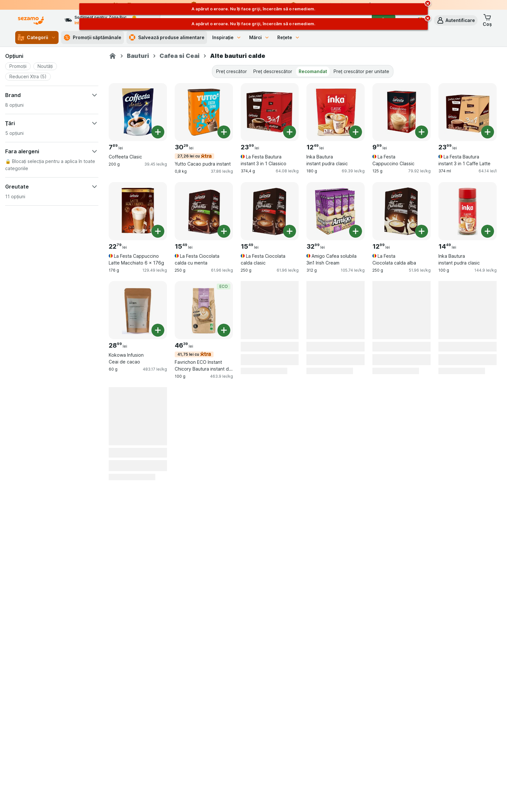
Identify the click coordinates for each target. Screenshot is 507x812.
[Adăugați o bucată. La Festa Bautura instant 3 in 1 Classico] (290, 132)
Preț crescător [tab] (231, 71)
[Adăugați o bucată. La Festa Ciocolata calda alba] (422, 231)
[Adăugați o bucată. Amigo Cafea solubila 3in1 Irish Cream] (356, 231)
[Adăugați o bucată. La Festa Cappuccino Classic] (422, 132)
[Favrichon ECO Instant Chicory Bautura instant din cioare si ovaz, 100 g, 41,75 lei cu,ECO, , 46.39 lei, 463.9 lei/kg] (204, 310)
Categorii (37, 38)
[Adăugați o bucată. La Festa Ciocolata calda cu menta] (224, 231)
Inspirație (227, 37)
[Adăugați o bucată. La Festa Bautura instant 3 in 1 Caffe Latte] (488, 132)
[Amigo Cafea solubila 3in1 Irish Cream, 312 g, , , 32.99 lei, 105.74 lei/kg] (336, 211)
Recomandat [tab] (313, 71)
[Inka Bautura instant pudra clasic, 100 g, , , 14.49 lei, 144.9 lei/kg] (468, 211)
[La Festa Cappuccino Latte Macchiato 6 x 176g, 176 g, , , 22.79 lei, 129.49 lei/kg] (138, 211)
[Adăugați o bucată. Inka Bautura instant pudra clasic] (356, 132)
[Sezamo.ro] (113, 56)
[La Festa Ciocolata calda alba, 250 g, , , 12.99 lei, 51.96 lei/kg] (402, 211)
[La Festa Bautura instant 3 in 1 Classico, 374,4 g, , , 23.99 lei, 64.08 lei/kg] (270, 112)
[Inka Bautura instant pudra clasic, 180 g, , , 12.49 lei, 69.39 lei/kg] (336, 112)
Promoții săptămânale (93, 38)
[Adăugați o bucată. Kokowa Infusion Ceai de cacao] (158, 330)
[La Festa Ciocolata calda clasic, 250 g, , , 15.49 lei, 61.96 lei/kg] (270, 211)
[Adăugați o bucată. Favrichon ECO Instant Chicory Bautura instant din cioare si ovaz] (224, 330)
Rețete (289, 37)
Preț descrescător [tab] (273, 71)
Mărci (259, 37)
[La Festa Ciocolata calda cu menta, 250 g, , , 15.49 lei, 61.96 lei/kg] (204, 211)
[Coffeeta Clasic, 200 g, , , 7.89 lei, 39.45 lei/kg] (138, 112)
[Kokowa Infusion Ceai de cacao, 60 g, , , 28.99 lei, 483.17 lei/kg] (138, 310)
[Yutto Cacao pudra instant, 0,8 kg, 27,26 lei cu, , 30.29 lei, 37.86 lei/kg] (204, 112)
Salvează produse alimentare (167, 38)
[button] (456, 20)
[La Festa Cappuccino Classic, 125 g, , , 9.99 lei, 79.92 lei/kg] (402, 112)
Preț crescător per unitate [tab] (361, 71)
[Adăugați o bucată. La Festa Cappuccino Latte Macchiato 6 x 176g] (158, 231)
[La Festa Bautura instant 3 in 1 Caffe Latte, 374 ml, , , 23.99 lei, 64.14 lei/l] (468, 112)
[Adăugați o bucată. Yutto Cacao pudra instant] (224, 132)
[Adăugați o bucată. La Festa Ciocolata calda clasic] (290, 231)
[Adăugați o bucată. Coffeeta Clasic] (158, 132)
